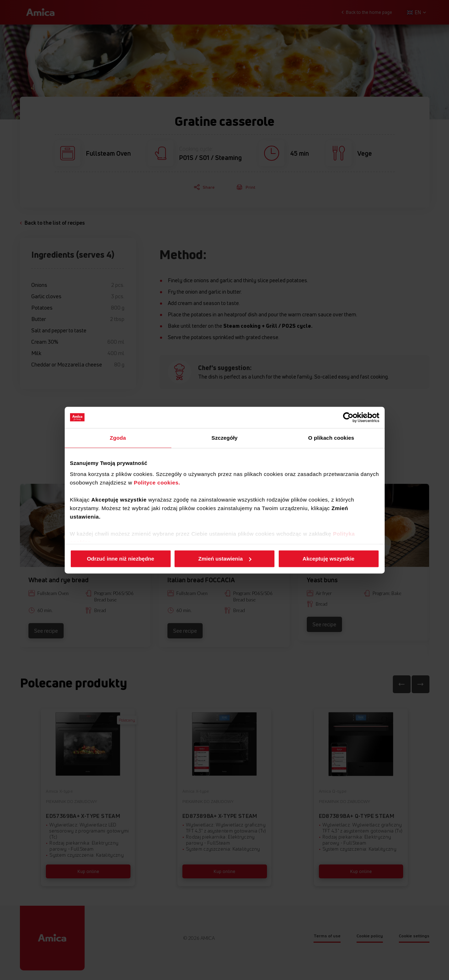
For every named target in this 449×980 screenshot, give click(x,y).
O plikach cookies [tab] (331, 438)
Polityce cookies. (157, 483)
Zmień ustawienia (225, 559)
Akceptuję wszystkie (328, 559)
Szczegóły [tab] (224, 438)
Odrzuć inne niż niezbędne (120, 559)
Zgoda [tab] (118, 438)
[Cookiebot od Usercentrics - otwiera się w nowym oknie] (348, 417)
